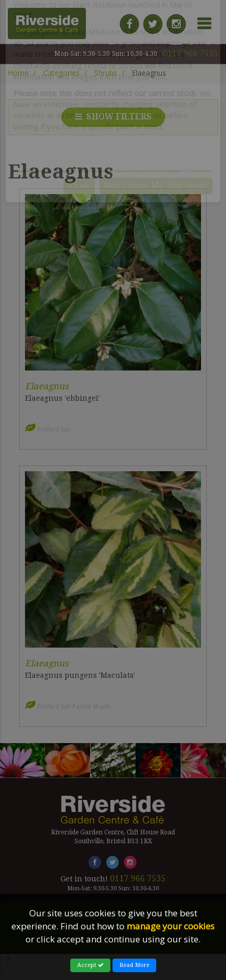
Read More (134, 965)
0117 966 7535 (190, 53)
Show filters (113, 117)
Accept (90, 965)
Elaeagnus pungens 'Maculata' (80, 675)
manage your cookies (171, 926)
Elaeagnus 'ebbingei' (62, 398)
